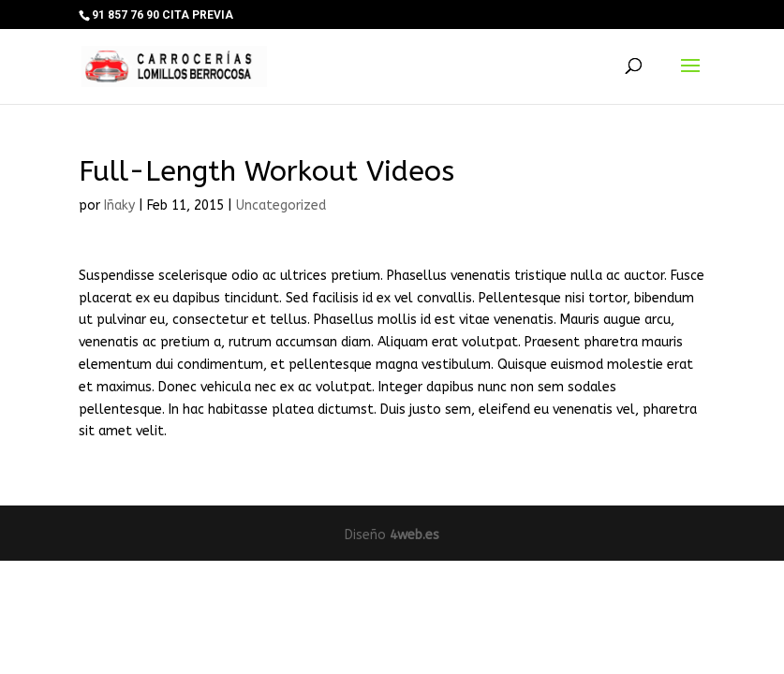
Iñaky (119, 205)
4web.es (414, 535)
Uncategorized (281, 205)
